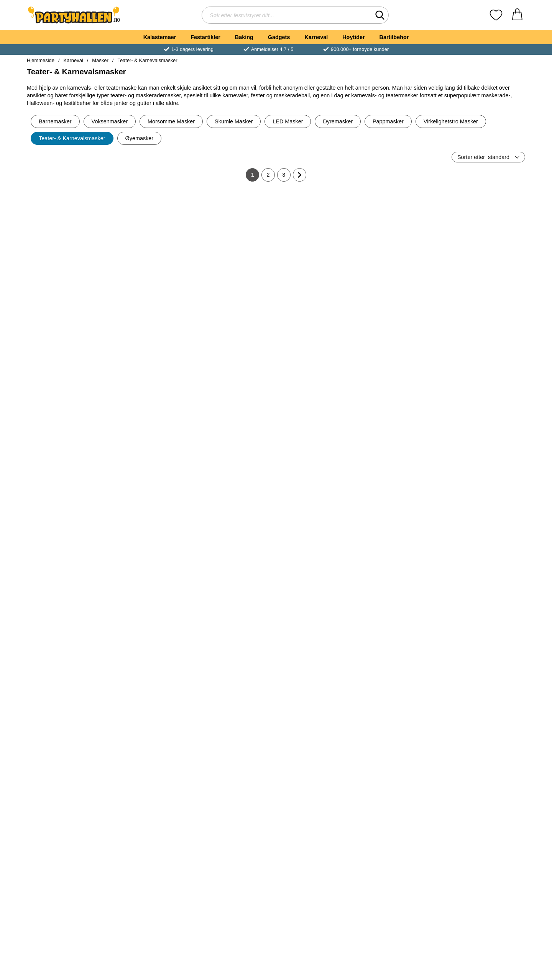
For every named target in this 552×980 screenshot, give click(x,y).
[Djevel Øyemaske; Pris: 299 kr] (151, 732)
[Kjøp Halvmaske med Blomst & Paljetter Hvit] (318, 910)
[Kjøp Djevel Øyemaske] (151, 786)
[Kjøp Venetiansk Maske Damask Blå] (151, 910)
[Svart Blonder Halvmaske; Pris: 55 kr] (485, 358)
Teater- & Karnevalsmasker (147, 60)
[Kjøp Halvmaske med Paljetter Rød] (485, 786)
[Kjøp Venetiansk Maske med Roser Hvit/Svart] (151, 537)
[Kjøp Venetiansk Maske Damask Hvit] (234, 786)
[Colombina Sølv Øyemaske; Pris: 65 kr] (234, 234)
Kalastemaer (160, 37)
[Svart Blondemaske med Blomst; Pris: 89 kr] (68, 732)
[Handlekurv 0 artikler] (517, 15)
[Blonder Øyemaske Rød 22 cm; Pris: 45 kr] (318, 732)
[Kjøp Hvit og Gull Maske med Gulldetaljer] (67, 288)
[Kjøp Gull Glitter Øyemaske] (485, 910)
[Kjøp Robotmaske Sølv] (151, 412)
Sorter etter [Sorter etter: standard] (483, 157)
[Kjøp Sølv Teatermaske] (485, 288)
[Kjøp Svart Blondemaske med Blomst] (67, 786)
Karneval (316, 37)
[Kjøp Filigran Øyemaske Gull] (485, 661)
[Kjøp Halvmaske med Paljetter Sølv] (401, 910)
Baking (244, 37)
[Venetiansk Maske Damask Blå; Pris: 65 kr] (151, 856)
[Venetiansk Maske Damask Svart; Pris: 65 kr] (151, 234)
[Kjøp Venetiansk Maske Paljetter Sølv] (151, 661)
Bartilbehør (394, 37)
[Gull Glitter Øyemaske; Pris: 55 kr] (485, 856)
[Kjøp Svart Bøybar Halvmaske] (234, 910)
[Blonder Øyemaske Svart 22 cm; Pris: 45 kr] (234, 358)
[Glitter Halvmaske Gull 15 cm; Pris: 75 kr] (68, 483)
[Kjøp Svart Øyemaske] (401, 412)
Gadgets (279, 37)
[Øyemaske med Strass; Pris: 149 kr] (68, 856)
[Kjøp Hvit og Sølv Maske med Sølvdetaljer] (318, 288)
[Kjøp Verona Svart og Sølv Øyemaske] (67, 412)
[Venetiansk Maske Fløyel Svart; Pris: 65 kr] (318, 358)
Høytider (353, 37)
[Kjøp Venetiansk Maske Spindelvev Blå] (318, 661)
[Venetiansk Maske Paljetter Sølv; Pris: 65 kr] (151, 607)
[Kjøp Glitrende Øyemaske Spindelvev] (318, 537)
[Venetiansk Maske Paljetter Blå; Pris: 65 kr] (68, 607)
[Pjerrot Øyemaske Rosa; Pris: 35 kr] (485, 483)
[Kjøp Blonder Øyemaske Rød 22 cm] (318, 786)
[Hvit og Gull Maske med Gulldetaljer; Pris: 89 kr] (68, 234)
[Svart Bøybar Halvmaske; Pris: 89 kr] (234, 856)
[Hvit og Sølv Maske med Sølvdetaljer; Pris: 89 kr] (318, 234)
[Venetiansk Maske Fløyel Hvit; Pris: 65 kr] (401, 483)
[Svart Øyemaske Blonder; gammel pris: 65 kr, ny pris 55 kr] (401, 234)
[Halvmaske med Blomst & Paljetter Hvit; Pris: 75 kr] (318, 856)
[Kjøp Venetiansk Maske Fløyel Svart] (318, 412)
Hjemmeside (41, 60)
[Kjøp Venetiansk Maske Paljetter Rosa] (234, 661)
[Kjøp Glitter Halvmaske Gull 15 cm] (67, 537)
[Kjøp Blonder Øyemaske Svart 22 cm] (234, 412)
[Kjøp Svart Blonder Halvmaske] (485, 412)
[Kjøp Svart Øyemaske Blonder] (401, 288)
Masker (100, 60)
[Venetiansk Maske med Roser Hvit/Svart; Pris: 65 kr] (151, 483)
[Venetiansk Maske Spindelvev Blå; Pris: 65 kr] (318, 607)
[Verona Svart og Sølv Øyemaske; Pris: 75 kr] (68, 358)
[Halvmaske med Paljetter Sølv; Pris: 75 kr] (401, 856)
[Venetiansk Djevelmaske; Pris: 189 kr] (401, 607)
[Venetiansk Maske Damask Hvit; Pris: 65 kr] (234, 732)
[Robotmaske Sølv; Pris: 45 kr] (151, 358)
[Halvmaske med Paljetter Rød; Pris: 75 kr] (485, 732)
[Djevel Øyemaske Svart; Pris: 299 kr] (401, 732)
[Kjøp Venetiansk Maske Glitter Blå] (234, 537)
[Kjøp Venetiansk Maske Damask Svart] (151, 288)
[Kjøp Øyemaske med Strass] (67, 910)
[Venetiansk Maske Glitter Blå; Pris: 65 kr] (234, 483)
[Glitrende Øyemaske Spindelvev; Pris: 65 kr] (318, 483)
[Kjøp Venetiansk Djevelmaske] (401, 661)
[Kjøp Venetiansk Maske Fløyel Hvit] (401, 537)
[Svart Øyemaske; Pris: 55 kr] (401, 358)
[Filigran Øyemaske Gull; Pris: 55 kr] (485, 607)
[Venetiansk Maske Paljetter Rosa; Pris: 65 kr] (234, 607)
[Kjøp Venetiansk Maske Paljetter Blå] (67, 661)
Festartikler (205, 37)
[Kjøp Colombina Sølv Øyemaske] (234, 288)
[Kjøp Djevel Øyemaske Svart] (401, 786)
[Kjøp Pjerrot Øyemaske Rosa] (485, 537)
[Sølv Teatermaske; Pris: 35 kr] (485, 234)
